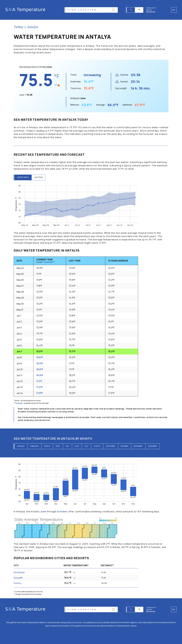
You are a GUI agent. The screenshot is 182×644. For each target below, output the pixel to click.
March (47, 446)
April (58, 446)
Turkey (18, 27)
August (97, 446)
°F (139, 10)
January (21, 446)
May (67, 446)
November (138, 446)
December (152, 446)
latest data (23, 177)
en (174, 610)
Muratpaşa (19, 572)
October (124, 446)
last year (38, 177)
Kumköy (18, 583)
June (77, 446)
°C (131, 10)
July (86, 446)
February (34, 446)
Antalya (33, 27)
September (111, 446)
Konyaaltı (18, 578)
